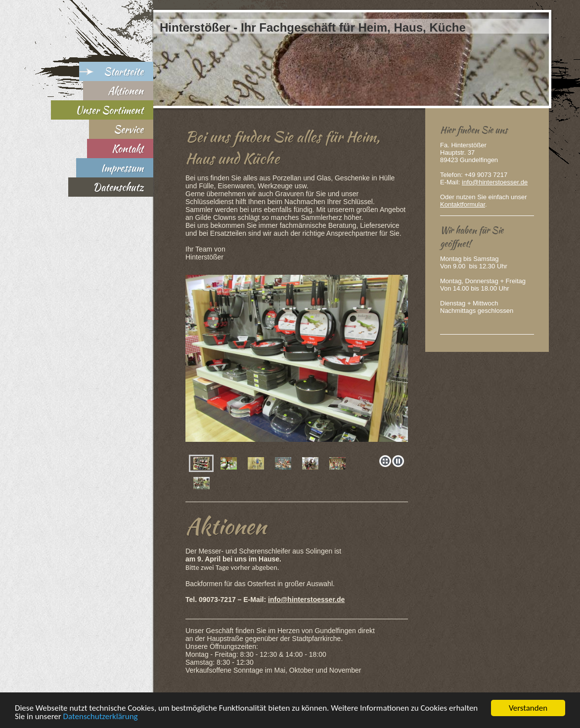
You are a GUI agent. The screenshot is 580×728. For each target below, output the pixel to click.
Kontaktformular (463, 204)
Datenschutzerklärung (101, 717)
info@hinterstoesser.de (306, 600)
